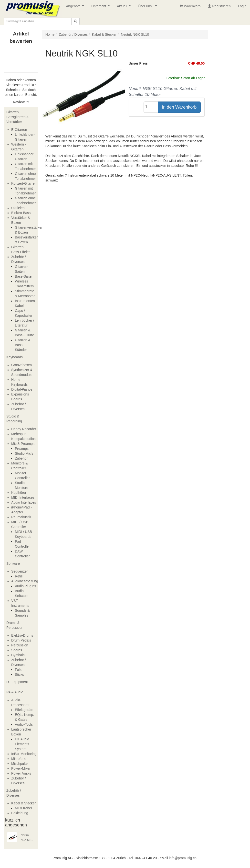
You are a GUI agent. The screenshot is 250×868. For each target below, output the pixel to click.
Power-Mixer (21, 768)
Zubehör (21, 458)
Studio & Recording (14, 419)
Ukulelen (18, 208)
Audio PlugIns (25, 586)
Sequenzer (20, 571)
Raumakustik (21, 517)
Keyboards (15, 357)
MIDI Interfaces (23, 497)
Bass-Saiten (24, 276)
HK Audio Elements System (22, 744)
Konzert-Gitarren (24, 183)
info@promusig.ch (183, 858)
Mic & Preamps (23, 444)
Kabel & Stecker (23, 803)
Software (13, 564)
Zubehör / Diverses (14, 793)
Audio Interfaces (24, 502)
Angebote (76, 7)
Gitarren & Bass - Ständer (23, 345)
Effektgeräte (24, 710)
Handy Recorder (24, 429)
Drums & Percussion (15, 625)
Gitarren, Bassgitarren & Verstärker (18, 117)
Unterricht (101, 7)
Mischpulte (19, 764)
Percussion (20, 645)
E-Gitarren (19, 130)
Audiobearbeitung (25, 581)
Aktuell (125, 7)
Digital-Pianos (22, 389)
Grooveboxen (21, 365)
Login (242, 6)
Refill (19, 576)
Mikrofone (19, 759)
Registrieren (219, 6)
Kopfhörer (19, 493)
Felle (19, 670)
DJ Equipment (17, 682)
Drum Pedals (21, 640)
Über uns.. (148, 7)
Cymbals (18, 655)
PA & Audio (15, 692)
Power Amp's (21, 773)
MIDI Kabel (23, 808)
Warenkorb (190, 6)
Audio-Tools (24, 724)
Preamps (22, 449)
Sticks (19, 675)
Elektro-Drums (22, 635)
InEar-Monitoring (24, 754)
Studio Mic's (24, 453)
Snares (17, 650)
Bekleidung (20, 813)
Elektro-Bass (21, 213)
